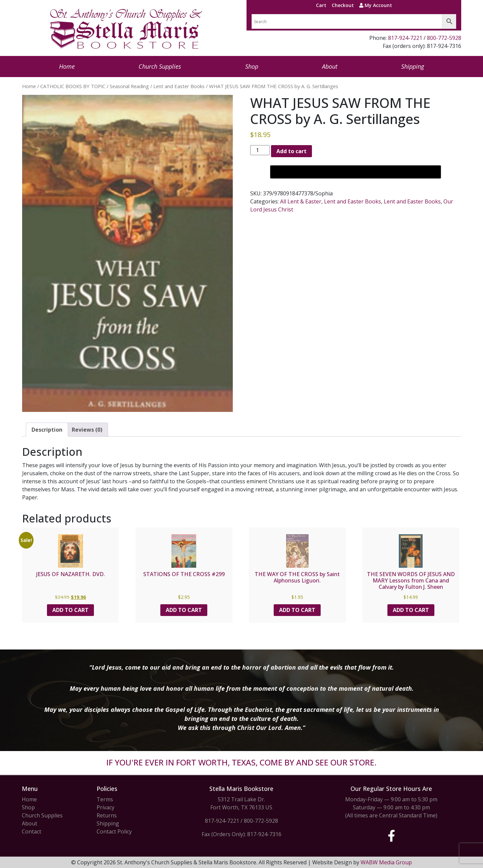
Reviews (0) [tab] (87, 430)
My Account (376, 5)
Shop (252, 66)
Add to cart (291, 151)
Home (67, 66)
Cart (321, 5)
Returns (107, 815)
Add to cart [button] (70, 610)
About (330, 66)
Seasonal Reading (129, 86)
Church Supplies (160, 66)
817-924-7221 (405, 38)
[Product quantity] (260, 150)
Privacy (105, 807)
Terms (105, 799)
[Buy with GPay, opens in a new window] (356, 172)
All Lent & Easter (301, 201)
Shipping (413, 66)
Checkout (343, 5)
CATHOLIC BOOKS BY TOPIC (73, 86)
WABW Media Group (386, 862)
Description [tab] (47, 430)
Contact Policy (114, 831)
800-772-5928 (444, 38)
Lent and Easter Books (179, 86)
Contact (32, 831)
